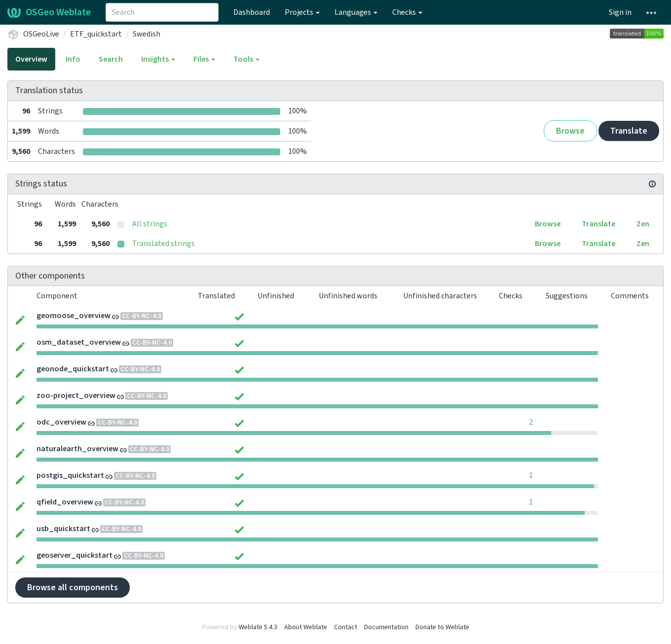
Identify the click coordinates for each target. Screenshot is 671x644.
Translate (629, 131)
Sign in (620, 12)
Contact (346, 627)
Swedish (147, 34)
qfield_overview (65, 502)
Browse (570, 131)
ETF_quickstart (96, 34)
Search (111, 59)
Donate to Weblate (442, 627)
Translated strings (164, 244)
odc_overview (61, 422)
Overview (31, 59)
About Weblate (306, 627)
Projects (302, 12)
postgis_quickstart (70, 475)
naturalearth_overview (77, 449)
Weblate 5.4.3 (258, 627)
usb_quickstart (63, 529)
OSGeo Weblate (49, 12)
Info (73, 59)
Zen (643, 224)
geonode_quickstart (73, 369)
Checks (407, 12)
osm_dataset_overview (79, 342)
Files (204, 59)
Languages (356, 12)
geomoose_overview (74, 316)
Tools (246, 59)
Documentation (386, 627)
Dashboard (252, 12)
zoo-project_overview (76, 395)
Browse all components (73, 588)
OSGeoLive (41, 34)
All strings (150, 224)
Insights (158, 59)
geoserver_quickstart (75, 555)
